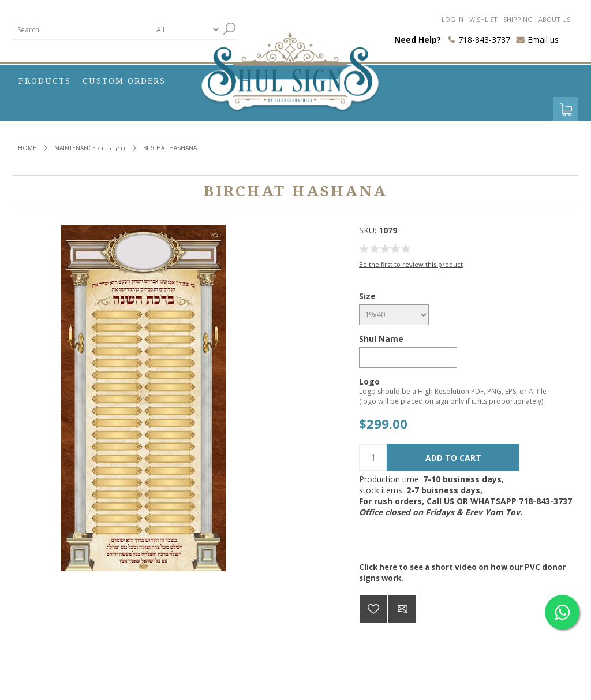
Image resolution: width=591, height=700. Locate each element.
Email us (543, 40)
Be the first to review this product (411, 264)
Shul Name (381, 339)
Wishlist (483, 19)
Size (367, 296)
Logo (369, 381)
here (388, 567)
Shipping (518, 19)
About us (554, 19)
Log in (452, 19)
